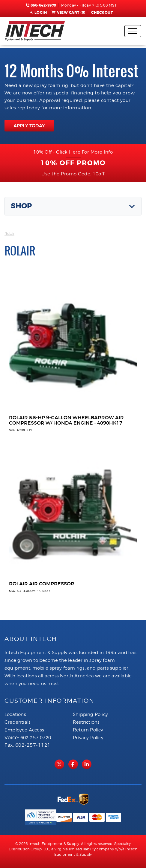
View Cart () (69, 13)
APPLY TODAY (29, 126)
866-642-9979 (41, 5)
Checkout (102, 13)
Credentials (18, 722)
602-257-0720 (36, 738)
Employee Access (24, 730)
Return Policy (88, 730)
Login (38, 13)
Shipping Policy (90, 714)
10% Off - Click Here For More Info (73, 152)
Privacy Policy (88, 738)
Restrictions (86, 722)
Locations (15, 714)
